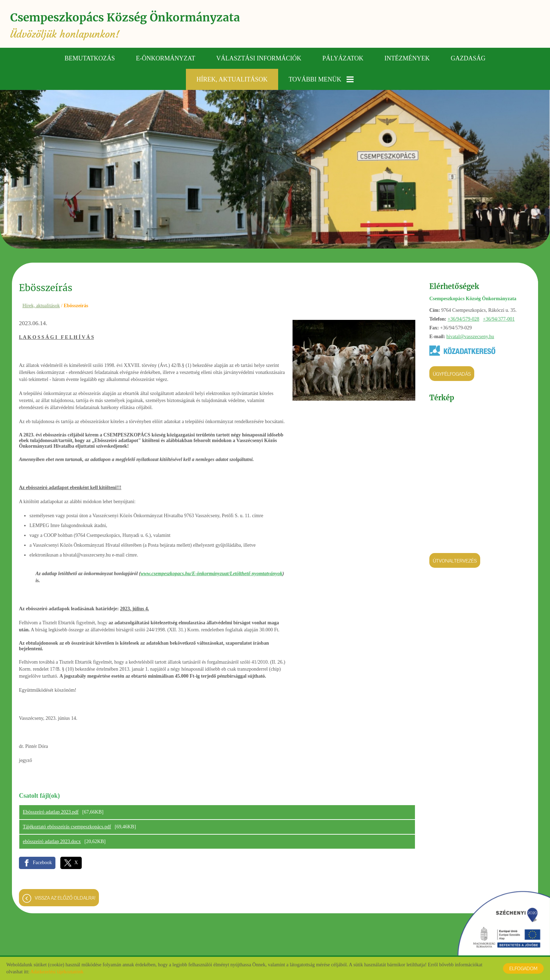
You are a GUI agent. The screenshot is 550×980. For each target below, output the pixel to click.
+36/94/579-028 (463, 319)
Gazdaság (468, 58)
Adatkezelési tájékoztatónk (57, 972)
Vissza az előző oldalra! (65, 897)
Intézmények (407, 58)
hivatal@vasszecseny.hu (470, 336)
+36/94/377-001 (499, 319)
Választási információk (259, 58)
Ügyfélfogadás (452, 374)
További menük (321, 79)
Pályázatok (343, 58)
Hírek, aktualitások (232, 79)
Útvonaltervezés (455, 560)
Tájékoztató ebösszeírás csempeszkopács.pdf (67, 826)
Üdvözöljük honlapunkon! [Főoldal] (127, 25)
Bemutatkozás (90, 58)
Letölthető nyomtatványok (256, 573)
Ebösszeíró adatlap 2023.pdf (51, 812)
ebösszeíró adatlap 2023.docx (52, 841)
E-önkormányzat (166, 58)
